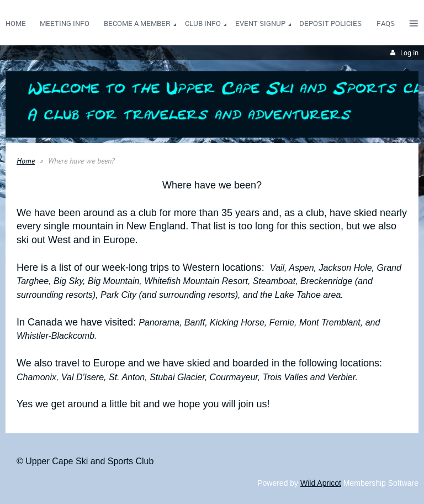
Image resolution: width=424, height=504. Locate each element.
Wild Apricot (321, 483)
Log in (409, 53)
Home (26, 161)
